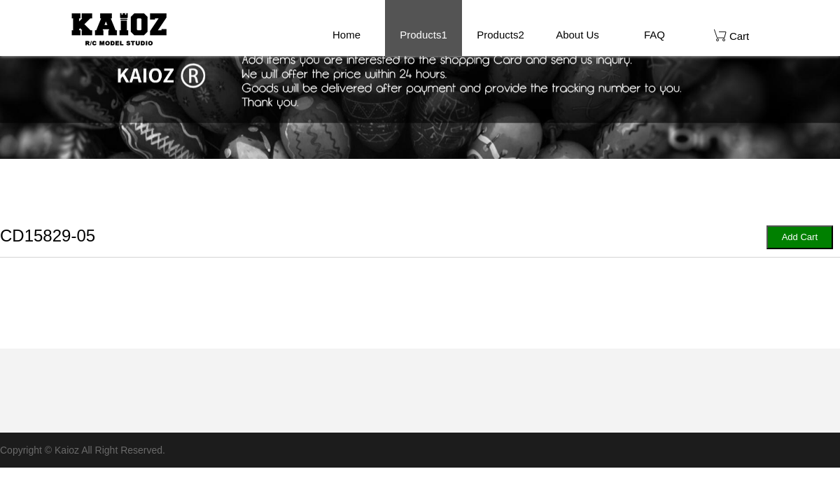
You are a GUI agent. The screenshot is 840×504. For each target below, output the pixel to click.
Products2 (500, 35)
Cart (732, 35)
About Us (577, 35)
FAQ (654, 35)
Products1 (423, 35)
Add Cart (800, 237)
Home (346, 35)
